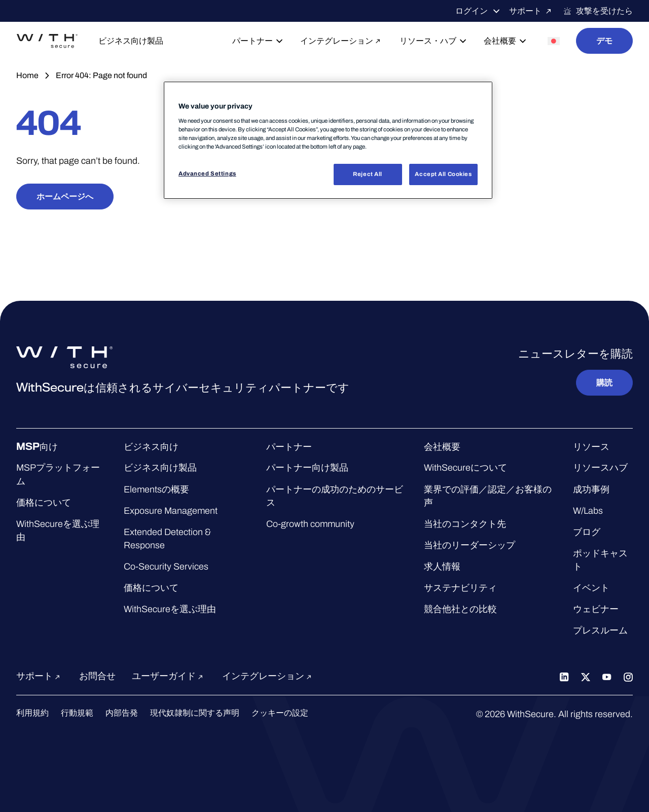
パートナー (258, 41)
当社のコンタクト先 (465, 524)
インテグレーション (342, 41)
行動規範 (77, 713)
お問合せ (97, 676)
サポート (532, 11)
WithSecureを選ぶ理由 (170, 609)
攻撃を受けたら (598, 11)
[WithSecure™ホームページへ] (47, 41)
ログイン (478, 11)
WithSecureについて (465, 468)
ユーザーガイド (169, 676)
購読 (604, 383)
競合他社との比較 (460, 609)
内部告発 (122, 713)
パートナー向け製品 (307, 468)
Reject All (368, 174)
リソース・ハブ (434, 41)
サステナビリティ (460, 588)
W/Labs (588, 511)
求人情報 (442, 567)
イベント (591, 588)
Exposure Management (171, 511)
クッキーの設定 (280, 713)
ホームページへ (65, 197)
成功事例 (591, 489)
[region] (328, 140)
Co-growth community (310, 524)
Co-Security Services (166, 567)
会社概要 (506, 41)
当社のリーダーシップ (470, 545)
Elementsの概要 (156, 489)
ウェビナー (596, 609)
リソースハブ (600, 468)
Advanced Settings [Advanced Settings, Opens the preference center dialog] (207, 173)
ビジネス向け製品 (131, 41)
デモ (604, 41)
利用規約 (32, 713)
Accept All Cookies (443, 174)
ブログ (587, 532)
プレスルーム (600, 630)
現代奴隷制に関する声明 (195, 713)
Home (27, 75)
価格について (44, 503)
